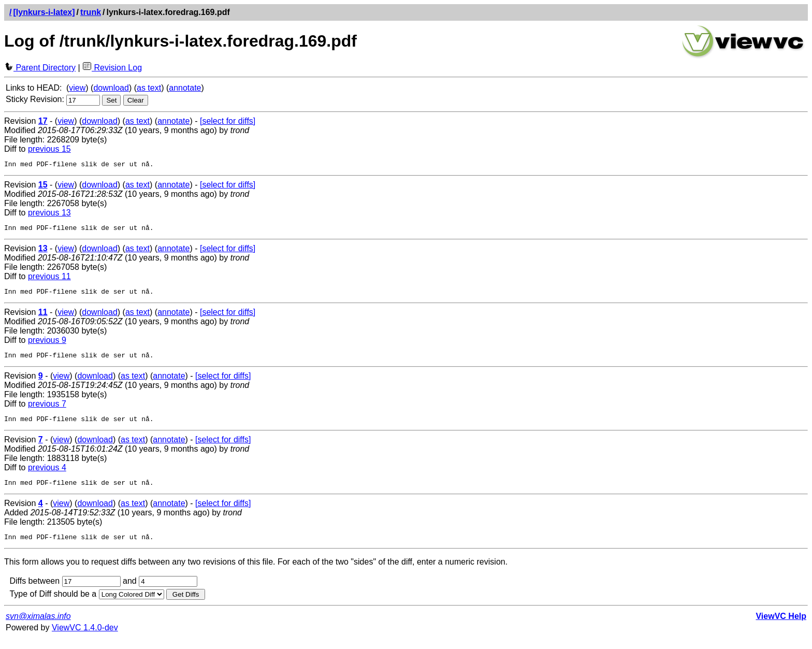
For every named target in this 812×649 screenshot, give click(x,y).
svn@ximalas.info (38, 627)
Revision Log (112, 68)
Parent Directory (40, 68)
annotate (185, 88)
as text (149, 88)
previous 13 (49, 214)
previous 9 (47, 345)
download (111, 88)
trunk (91, 12)
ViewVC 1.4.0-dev (85, 638)
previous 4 (47, 475)
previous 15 (49, 149)
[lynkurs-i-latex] (44, 12)
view (77, 88)
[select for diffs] (228, 121)
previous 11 (49, 279)
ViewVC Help (781, 627)
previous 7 (47, 410)
